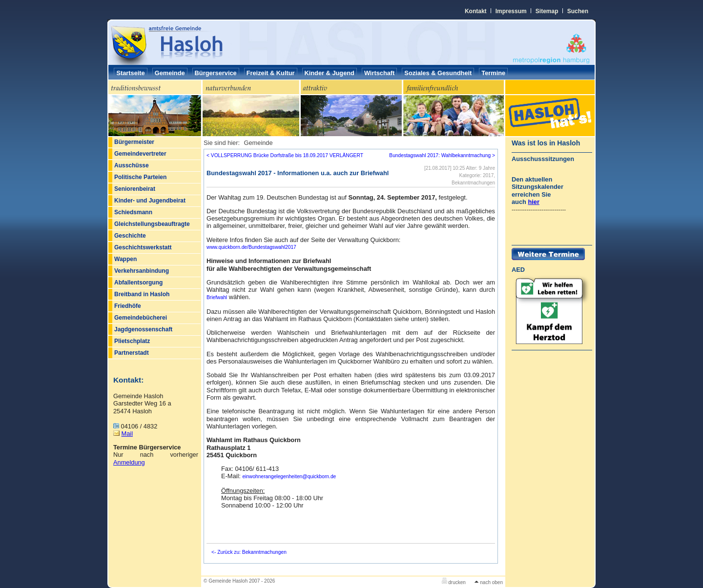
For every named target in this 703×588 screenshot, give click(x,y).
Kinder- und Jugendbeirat (150, 201)
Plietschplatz (132, 341)
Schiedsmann (133, 212)
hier (533, 202)
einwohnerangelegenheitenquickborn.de (289, 476)
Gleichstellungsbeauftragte (152, 224)
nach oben (489, 582)
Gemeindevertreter (140, 154)
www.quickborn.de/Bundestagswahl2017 (251, 247)
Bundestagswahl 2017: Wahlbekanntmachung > (442, 155)
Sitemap (547, 11)
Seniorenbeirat (135, 189)
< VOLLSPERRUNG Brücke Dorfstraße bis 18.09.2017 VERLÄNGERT (285, 155)
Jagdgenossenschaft (143, 329)
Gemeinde (170, 73)
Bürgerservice (216, 73)
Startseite (130, 73)
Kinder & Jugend (330, 73)
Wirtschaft (379, 73)
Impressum (511, 11)
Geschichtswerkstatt (143, 247)
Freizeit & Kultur (271, 73)
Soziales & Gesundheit (438, 73)
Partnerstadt (132, 353)
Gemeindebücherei (141, 318)
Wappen (125, 259)
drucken (454, 582)
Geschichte (130, 236)
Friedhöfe (128, 306)
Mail (127, 434)
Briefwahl (217, 297)
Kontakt (476, 11)
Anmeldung (129, 462)
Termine (493, 73)
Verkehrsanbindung (142, 271)
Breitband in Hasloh (142, 294)
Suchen (578, 11)
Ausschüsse (132, 165)
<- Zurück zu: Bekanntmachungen (249, 552)
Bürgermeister (134, 142)
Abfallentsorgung (138, 283)
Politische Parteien (140, 177)
